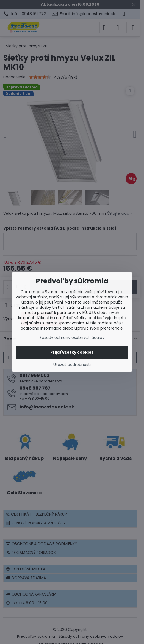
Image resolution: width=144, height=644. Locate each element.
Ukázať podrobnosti (72, 365)
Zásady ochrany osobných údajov (72, 337)
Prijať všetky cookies (72, 352)
